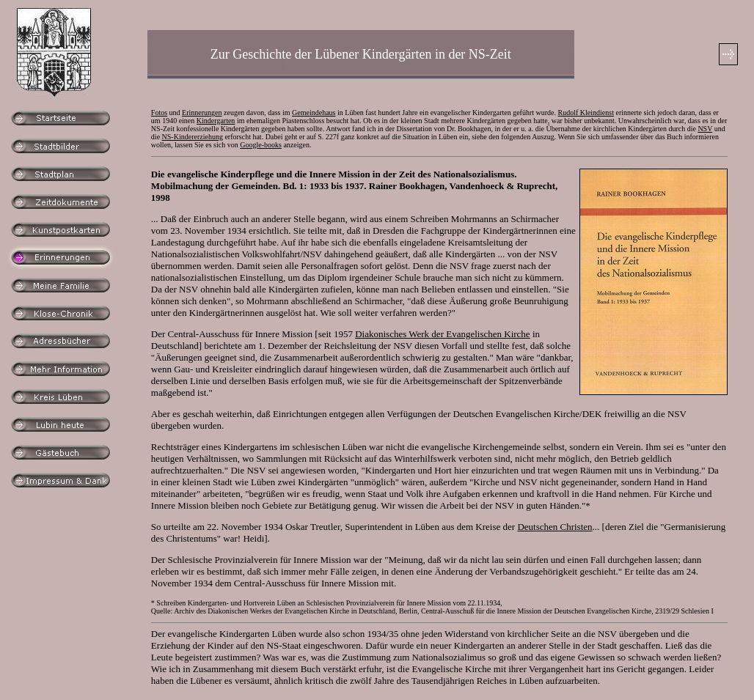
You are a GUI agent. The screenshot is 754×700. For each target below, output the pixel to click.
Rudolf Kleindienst (586, 113)
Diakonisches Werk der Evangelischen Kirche (442, 334)
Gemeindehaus (314, 113)
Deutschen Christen (554, 527)
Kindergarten (216, 121)
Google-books (261, 145)
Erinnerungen (202, 113)
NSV (705, 129)
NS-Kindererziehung (193, 137)
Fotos (159, 113)
